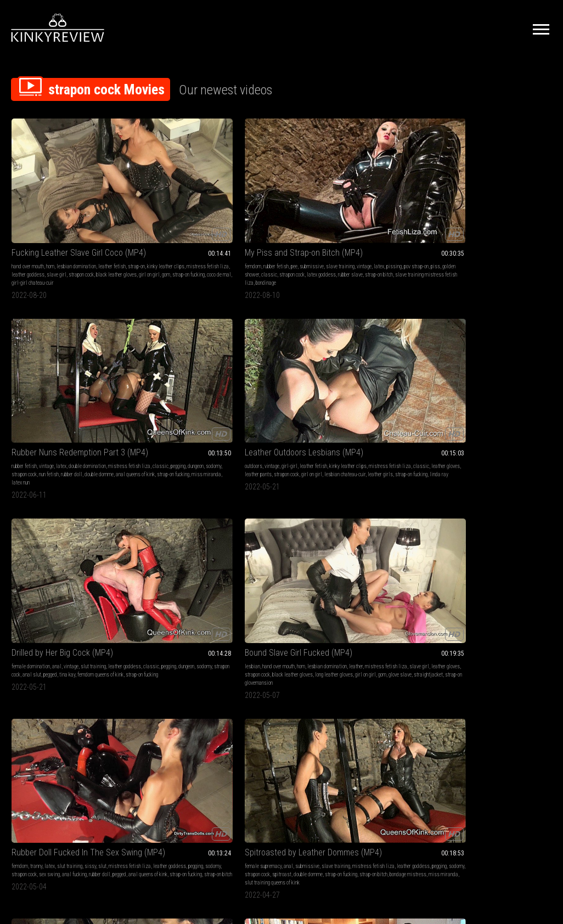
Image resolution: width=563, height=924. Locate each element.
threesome (132, 664)
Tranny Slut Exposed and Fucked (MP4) (502, 339)
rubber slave (154, 222)
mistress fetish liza (33, 214)
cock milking (406, 386)
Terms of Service (247, 801)
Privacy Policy (322, 801)
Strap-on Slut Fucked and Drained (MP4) (392, 650)
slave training (26, 508)
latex (162, 205)
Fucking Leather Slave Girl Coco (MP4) (61, 184)
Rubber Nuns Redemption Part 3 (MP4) (281, 184)
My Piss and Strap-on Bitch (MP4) (171, 184)
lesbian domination (76, 197)
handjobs (352, 353)
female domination (472, 197)
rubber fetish (153, 197)
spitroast (304, 370)
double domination (308, 197)
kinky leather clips (79, 205)
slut (213, 353)
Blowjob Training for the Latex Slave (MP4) (61, 650)
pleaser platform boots (83, 533)
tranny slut (513, 386)
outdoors (352, 197)
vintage (147, 205)
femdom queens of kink (485, 222)
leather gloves (357, 214)
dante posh (252, 550)
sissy (201, 353)
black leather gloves (69, 222)
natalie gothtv (367, 394)
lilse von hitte (371, 697)
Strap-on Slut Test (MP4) (55, 495)
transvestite (134, 697)
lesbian (19, 353)
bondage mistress (489, 378)
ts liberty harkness (168, 697)
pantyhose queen (249, 705)
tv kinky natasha (513, 370)
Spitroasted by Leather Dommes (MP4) (281, 339)
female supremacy (250, 353)
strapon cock (33, 222)
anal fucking (202, 370)
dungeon (320, 205)
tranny (147, 353)
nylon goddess (297, 697)
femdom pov (54, 508)
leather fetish (25, 205)
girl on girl (77, 378)
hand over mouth (28, 197)
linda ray (374, 230)
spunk (171, 689)
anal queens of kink (283, 222)
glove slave (23, 386)
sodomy (240, 214)
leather (44, 361)
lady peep (277, 705)
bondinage (193, 230)
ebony (237, 517)
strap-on (50, 205)
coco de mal (78, 230)
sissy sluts (423, 353)
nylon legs (284, 681)
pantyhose (309, 664)
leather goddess (72, 214)
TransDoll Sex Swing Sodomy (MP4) (392, 339)
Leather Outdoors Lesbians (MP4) (392, 184)
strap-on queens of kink (477, 386)
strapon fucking (418, 378)
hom (50, 197)
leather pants (387, 214)
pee (171, 197)
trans (150, 664)
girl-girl (388, 197)
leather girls (414, 222)
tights (238, 681)
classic (172, 214)
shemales (204, 664)
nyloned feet (257, 689)
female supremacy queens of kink (155, 533)
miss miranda (263, 230)
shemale (140, 681)
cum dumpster (379, 541)
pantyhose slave (305, 705)
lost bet (258, 541)
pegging (302, 205)
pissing (177, 205)
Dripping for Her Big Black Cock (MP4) (171, 495)
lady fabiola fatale (406, 533)
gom (25, 230)
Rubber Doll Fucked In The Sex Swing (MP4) (171, 339)
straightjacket (51, 386)
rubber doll (310, 214)
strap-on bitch (182, 222)
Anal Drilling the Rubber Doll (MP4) (502, 495)
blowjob (19, 672)
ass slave (167, 517)
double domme (247, 222)
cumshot (400, 353)
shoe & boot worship (283, 517)
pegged (526, 214)
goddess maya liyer (381, 689)
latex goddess (37, 525)
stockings (261, 664)
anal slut (508, 214)
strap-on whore (385, 378)
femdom (130, 197)
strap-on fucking (47, 230)
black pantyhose (302, 672)
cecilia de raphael (261, 697)
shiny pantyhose (268, 672)
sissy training (524, 353)
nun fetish (287, 214)
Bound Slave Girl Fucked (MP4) (61, 339)
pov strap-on (199, 205)
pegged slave (408, 525)
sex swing (177, 370)
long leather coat (294, 533)
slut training (535, 197)
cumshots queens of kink (383, 370)
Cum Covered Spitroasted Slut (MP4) (392, 495)
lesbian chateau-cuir (378, 222)
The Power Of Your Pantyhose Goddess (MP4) (281, 650)
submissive (189, 197)
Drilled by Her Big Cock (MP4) (502, 184)
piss (126, 214)
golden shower (148, 214)
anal (499, 197)
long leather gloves (46, 378)
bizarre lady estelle (32, 689)
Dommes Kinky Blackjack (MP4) (281, 495)
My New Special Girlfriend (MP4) (171, 650)
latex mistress (469, 533)
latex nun (289, 230)
